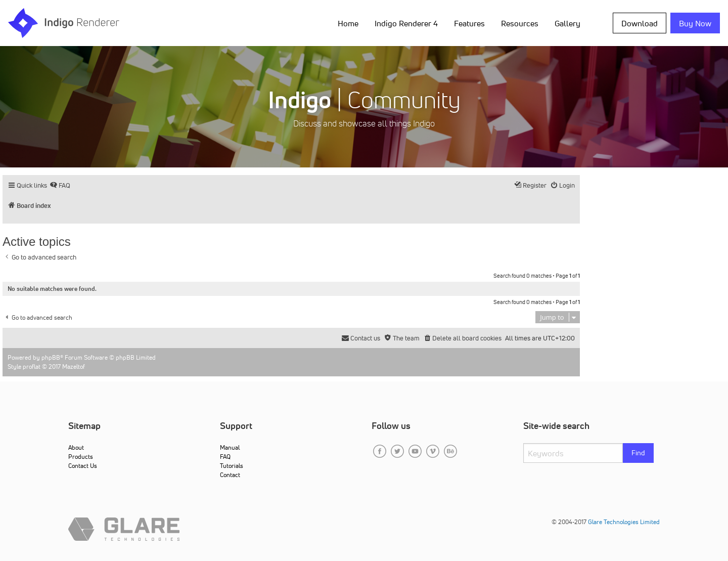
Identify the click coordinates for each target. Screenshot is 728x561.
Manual (230, 447)
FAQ (225, 457)
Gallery (567, 23)
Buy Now (695, 23)
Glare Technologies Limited (624, 522)
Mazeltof (74, 366)
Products (81, 457)
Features (469, 23)
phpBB (51, 357)
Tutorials (232, 466)
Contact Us (83, 466)
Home (348, 23)
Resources (520, 23)
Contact (230, 475)
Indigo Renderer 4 (406, 23)
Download (640, 23)
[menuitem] (60, 185)
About (76, 447)
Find (638, 453)
